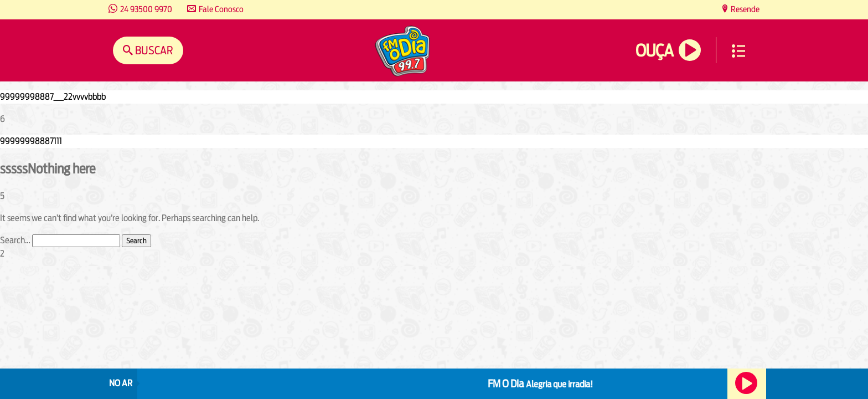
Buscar (153, 50)
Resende (744, 9)
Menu (738, 51)
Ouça (654, 51)
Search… (15, 240)
